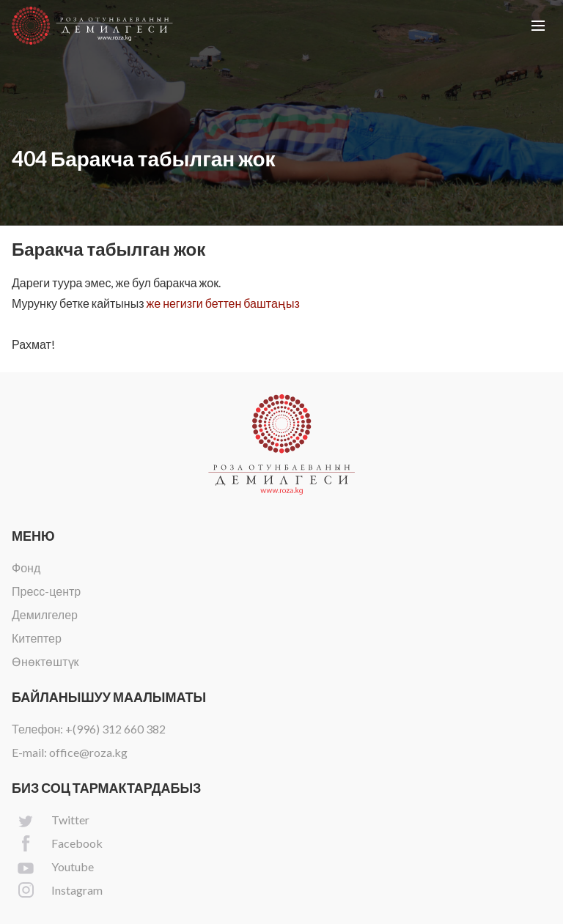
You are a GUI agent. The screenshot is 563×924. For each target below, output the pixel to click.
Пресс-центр (46, 591)
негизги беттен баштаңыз (231, 303)
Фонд (26, 568)
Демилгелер (45, 614)
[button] (538, 26)
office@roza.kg (88, 752)
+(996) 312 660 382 (115, 729)
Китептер (37, 638)
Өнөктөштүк (45, 661)
